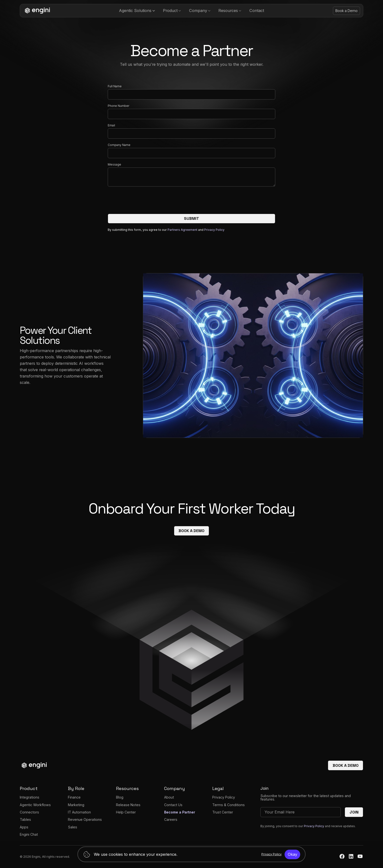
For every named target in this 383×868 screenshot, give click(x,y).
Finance (74, 797)
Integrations (30, 797)
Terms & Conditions (229, 805)
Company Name (119, 145)
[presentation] (145, 201)
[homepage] (36, 11)
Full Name (115, 86)
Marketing (76, 805)
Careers (171, 819)
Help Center (126, 812)
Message (114, 165)
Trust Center (223, 812)
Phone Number (118, 106)
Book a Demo (346, 11)
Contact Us (173, 805)
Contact (257, 11)
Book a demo (191, 531)
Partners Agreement (183, 230)
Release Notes (128, 805)
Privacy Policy (214, 230)
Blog (120, 797)
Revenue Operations (85, 819)
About (169, 797)
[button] (137, 11)
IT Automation (79, 812)
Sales (73, 827)
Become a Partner (180, 812)
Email (111, 125)
